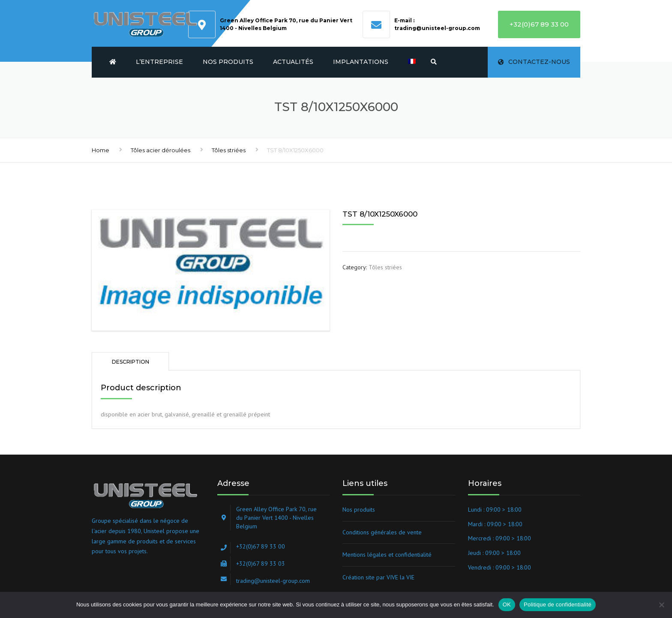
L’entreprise (159, 62)
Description (130, 362)
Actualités (293, 62)
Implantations (361, 62)
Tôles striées (229, 150)
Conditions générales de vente (382, 532)
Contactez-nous (534, 62)
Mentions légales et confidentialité (387, 555)
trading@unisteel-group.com (437, 28)
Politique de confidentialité (558, 604)
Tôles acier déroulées (160, 150)
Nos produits (228, 62)
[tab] (130, 361)
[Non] (661, 605)
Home (100, 150)
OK (507, 604)
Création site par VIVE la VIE (378, 577)
